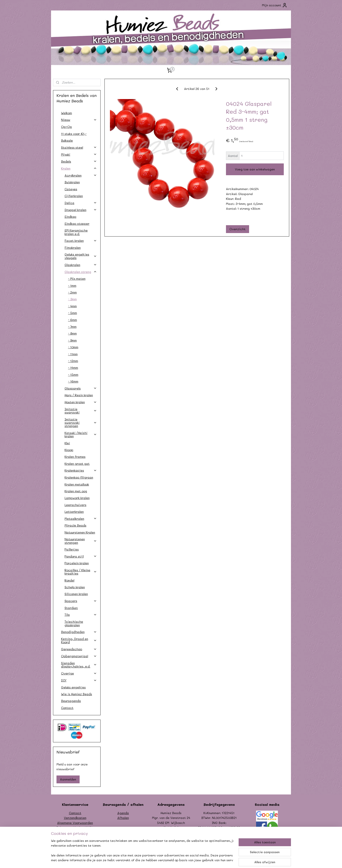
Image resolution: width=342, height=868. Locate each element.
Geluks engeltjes (73, 687)
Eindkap (70, 217)
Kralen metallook (77, 484)
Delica (81, 203)
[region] (142, 851)
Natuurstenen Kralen (80, 532)
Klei (67, 443)
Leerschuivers (75, 505)
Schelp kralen (75, 587)
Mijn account (275, 5)
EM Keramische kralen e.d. (76, 232)
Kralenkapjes (81, 470)
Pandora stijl (81, 556)
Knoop (69, 450)
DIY (79, 680)
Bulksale (67, 140)
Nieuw (79, 120)
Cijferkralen (74, 196)
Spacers (81, 601)
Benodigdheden (79, 632)
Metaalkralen (81, 519)
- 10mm (73, 347)
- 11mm (73, 354)
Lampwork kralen (77, 498)
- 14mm (73, 368)
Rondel (69, 580)
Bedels (79, 161)
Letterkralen (74, 512)
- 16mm (73, 381)
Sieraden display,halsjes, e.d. (79, 665)
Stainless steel (79, 147)
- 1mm (72, 286)
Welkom (67, 113)
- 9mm (72, 340)
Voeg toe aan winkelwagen (255, 169)
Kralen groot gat (77, 464)
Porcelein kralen (77, 563)
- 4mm (72, 306)
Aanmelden (68, 779)
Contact (67, 708)
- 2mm (72, 292)
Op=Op (67, 127)
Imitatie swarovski (81, 411)
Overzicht (238, 229)
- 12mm (73, 361)
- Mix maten (77, 279)
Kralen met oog (76, 491)
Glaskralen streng (81, 272)
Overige (79, 673)
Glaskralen (81, 265)
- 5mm (73, 313)
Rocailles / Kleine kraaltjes (81, 572)
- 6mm (73, 320)
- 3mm (72, 299)
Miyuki (79, 154)
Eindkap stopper (77, 224)
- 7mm (72, 327)
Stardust (71, 608)
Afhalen (123, 818)
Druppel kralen (81, 210)
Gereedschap (79, 649)
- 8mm (72, 333)
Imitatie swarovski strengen (81, 423)
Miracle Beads (75, 525)
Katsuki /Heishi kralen (81, 434)
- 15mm (73, 375)
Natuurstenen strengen (81, 541)
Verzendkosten (75, 818)
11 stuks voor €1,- (74, 134)
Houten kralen (81, 402)
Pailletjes (72, 549)
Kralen (79, 168)
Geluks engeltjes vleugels (81, 256)
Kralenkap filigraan (79, 477)
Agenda (123, 813)
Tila (81, 615)
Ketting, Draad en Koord (79, 640)
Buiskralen (72, 182)
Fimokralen (73, 248)
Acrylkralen (81, 175)
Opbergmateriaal (79, 656)
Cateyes (71, 189)
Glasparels (81, 388)
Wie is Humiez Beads (77, 694)
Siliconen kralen (76, 594)
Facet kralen (81, 241)
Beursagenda (71, 701)
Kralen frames (75, 457)
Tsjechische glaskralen (74, 623)
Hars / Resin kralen (79, 395)
